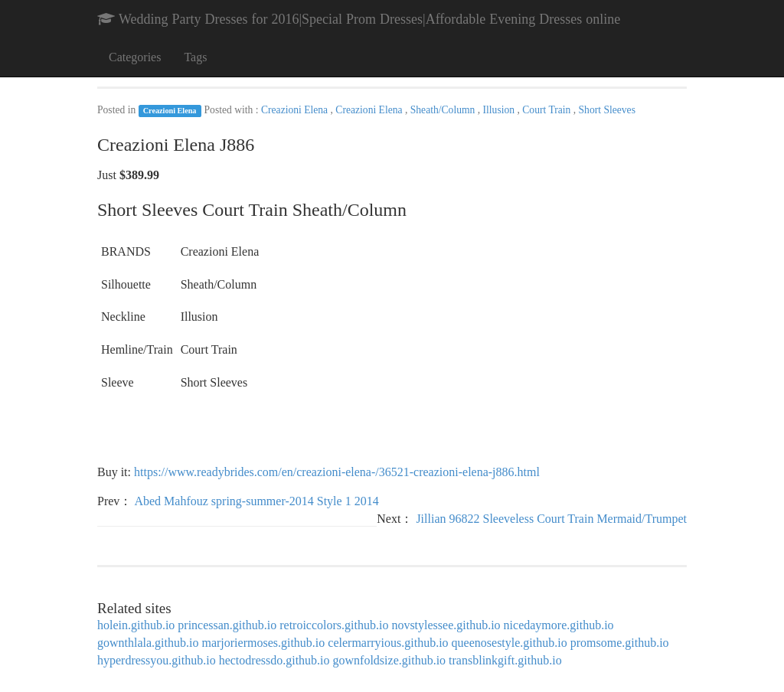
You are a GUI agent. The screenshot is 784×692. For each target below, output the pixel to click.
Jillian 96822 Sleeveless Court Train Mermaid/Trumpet (551, 519)
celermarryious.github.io (388, 643)
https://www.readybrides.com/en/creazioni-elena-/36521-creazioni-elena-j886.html (337, 472)
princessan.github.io (227, 625)
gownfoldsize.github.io (390, 660)
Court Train (547, 110)
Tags (195, 57)
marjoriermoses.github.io (263, 643)
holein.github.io (136, 625)
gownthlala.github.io (148, 643)
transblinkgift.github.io (505, 660)
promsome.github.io (620, 643)
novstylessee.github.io (446, 625)
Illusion (500, 110)
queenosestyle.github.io (510, 643)
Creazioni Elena (170, 111)
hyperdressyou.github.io (157, 660)
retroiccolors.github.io (334, 625)
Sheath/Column (444, 110)
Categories (135, 57)
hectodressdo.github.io (274, 660)
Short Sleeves (607, 110)
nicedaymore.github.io (559, 625)
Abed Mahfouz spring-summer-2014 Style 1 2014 (256, 501)
